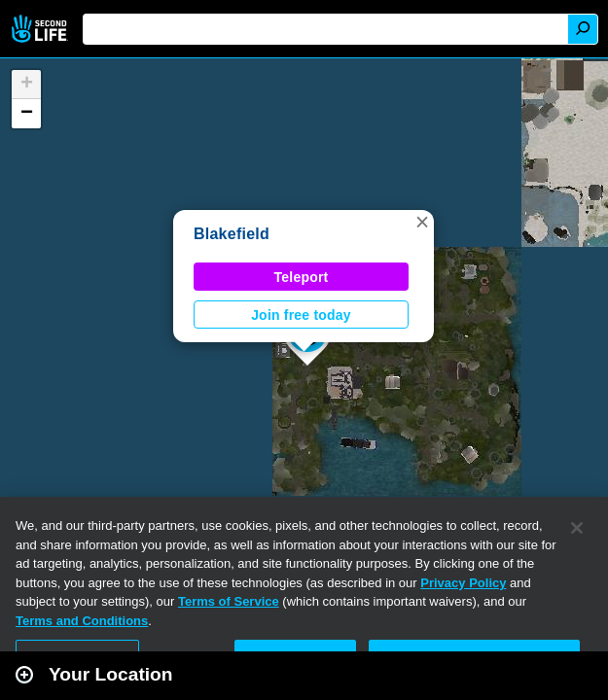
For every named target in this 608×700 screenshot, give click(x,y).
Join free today (301, 315)
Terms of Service (229, 601)
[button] (422, 222)
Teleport (302, 277)
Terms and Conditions (82, 621)
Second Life (41, 29)
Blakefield (232, 234)
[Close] (577, 528)
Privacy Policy (463, 583)
